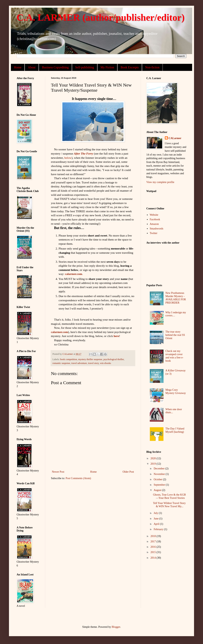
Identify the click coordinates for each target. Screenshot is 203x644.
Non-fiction (152, 67)
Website (154, 215)
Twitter (154, 233)
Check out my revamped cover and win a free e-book (174, 356)
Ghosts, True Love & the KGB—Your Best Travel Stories (169, 496)
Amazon (154, 224)
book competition (69, 359)
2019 (154, 464)
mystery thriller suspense (90, 359)
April (157, 524)
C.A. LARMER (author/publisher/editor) (101, 17)
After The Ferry (83, 154)
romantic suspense (61, 363)
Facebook (155, 219)
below (68, 158)
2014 (154, 558)
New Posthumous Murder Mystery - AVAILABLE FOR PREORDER (176, 298)
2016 (154, 547)
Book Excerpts (130, 67)
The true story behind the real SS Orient (175, 335)
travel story (93, 363)
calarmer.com (74, 274)
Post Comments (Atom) (78, 478)
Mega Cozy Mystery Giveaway (176, 391)
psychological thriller (114, 359)
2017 (154, 542)
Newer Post (58, 472)
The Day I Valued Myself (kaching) (175, 430)
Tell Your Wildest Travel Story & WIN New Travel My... (169, 505)
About (32, 67)
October (158, 479)
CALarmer (175, 138)
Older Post (128, 472)
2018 (154, 536)
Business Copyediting (55, 67)
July (156, 513)
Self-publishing (85, 67)
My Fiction (107, 67)
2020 (154, 458)
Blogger (116, 627)
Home (18, 67)
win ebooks (106, 363)
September (160, 485)
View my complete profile (160, 182)
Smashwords (157, 229)
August (158, 490)
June (156, 519)
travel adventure (79, 363)
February (159, 529)
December (159, 469)
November (160, 474)
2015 (154, 552)
